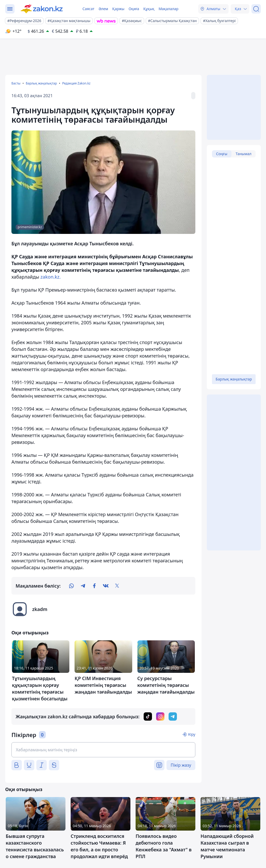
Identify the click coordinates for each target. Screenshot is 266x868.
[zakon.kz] (42, 9)
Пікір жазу (181, 765)
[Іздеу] (256, 9)
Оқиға (134, 9)
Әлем (103, 9)
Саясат (88, 9)
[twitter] (117, 586)
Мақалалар (168, 9)
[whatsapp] (71, 586)
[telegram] (83, 586)
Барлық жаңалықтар (41, 83)
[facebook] (94, 586)
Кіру (192, 734)
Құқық (149, 9)
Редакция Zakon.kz (76, 83)
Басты (16, 83)
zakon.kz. (51, 277)
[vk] (106, 586)
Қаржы (118, 9)
